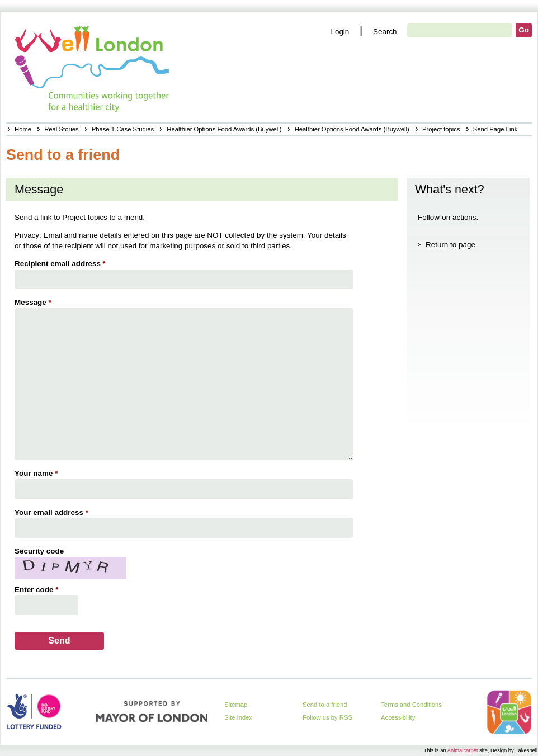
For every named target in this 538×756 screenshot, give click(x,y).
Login (340, 32)
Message (34, 302)
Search (385, 32)
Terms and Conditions (411, 705)
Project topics (441, 129)
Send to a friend (325, 705)
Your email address (53, 512)
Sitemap (236, 705)
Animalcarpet (463, 750)
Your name (37, 473)
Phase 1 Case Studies (123, 129)
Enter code (38, 590)
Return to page (450, 245)
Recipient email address (62, 264)
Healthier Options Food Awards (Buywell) (224, 129)
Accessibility (398, 717)
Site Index (238, 717)
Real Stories (61, 129)
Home (23, 129)
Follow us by (327, 717)
